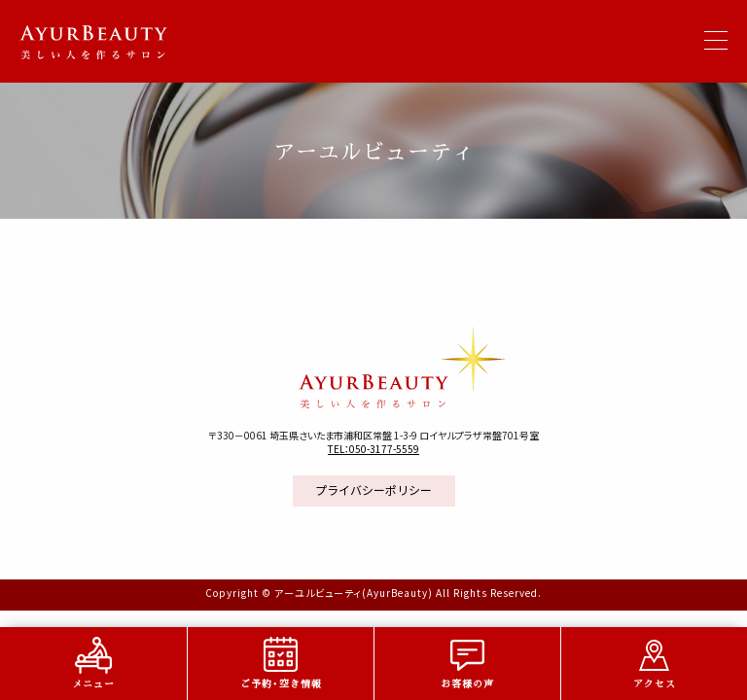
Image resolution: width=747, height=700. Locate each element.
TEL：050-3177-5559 (373, 449)
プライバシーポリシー (373, 490)
